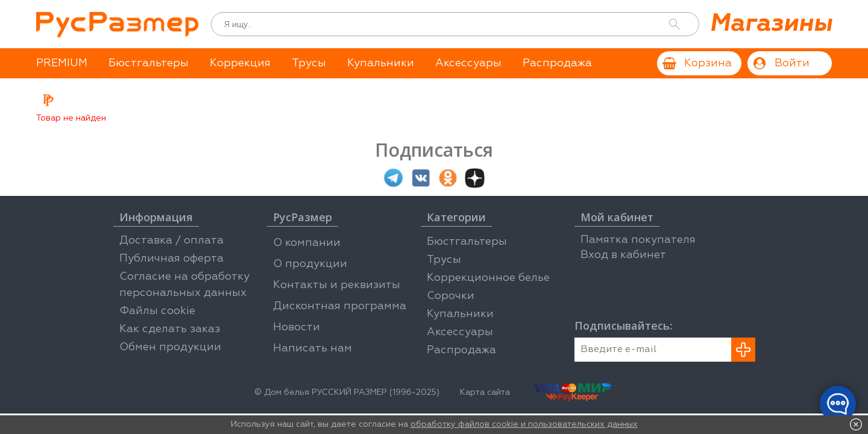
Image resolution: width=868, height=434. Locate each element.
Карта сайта (485, 392)
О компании (307, 243)
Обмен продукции (170, 347)
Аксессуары (468, 63)
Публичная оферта (171, 259)
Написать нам (313, 348)
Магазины (771, 24)
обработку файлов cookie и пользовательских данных (524, 424)
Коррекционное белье (488, 278)
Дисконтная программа (340, 306)
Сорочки (451, 296)
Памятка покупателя (638, 240)
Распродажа (557, 63)
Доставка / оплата (171, 241)
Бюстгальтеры (149, 63)
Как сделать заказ (170, 329)
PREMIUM (62, 63)
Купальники (381, 63)
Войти (792, 63)
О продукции (310, 264)
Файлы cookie (157, 311)
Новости (297, 327)
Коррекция (240, 63)
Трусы (309, 63)
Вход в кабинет (623, 255)
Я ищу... (238, 25)
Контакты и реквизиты (337, 285)
